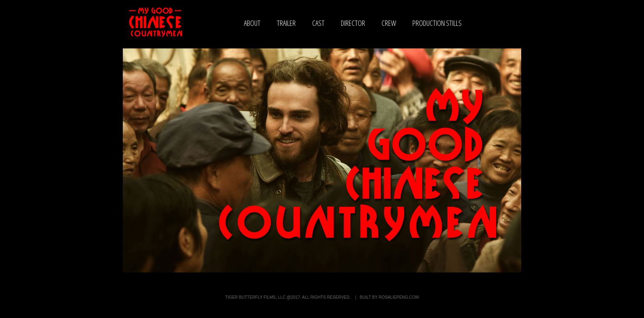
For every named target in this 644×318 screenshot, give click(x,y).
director (353, 23)
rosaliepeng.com (399, 297)
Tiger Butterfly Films (250, 297)
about (252, 23)
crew (389, 23)
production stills (437, 23)
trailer (286, 23)
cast (318, 23)
